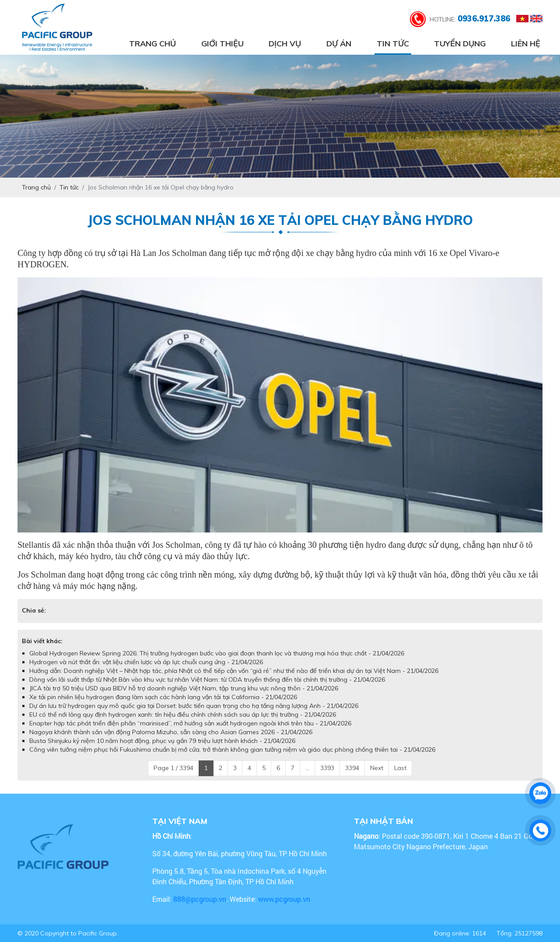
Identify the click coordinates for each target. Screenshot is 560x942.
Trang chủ (152, 44)
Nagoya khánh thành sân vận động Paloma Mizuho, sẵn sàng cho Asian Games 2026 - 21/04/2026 (171, 732)
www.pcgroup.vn (285, 899)
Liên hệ (526, 44)
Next (377, 768)
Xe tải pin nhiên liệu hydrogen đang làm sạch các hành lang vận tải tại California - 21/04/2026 (163, 697)
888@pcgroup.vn (200, 899)
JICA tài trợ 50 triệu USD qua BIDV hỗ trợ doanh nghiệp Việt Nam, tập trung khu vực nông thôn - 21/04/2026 (184, 688)
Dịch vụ (285, 44)
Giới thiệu (222, 44)
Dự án (339, 44)
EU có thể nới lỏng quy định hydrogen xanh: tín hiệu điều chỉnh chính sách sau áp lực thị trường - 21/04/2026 (183, 714)
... (307, 768)
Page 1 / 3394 (173, 768)
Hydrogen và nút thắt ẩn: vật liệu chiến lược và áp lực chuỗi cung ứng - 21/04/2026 (146, 662)
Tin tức (393, 44)
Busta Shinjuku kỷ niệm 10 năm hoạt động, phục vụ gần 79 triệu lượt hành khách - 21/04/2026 (162, 741)
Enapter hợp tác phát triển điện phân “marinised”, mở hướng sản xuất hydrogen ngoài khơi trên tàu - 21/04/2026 (190, 723)
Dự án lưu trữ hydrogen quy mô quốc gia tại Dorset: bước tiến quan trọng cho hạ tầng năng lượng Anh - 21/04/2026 (194, 706)
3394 (352, 768)
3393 (327, 768)
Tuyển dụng (460, 44)
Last (400, 768)
